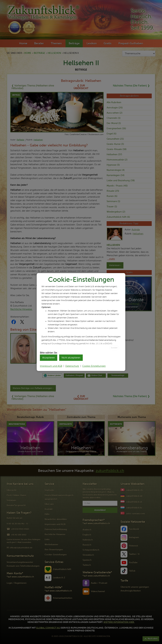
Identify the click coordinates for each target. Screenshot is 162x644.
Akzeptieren (49, 358)
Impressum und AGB (51, 366)
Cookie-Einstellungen (94, 366)
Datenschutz (72, 366)
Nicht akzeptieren (71, 358)
